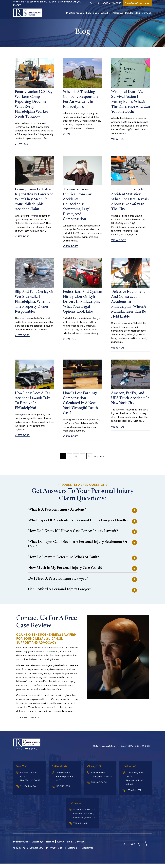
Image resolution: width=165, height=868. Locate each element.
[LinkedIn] (140, 849)
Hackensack (131, 772)
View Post (23, 145)
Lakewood (76, 809)
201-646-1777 (134, 796)
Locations (92, 13)
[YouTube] (147, 850)
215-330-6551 (63, 792)
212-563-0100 (28, 792)
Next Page (99, 461)
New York (23, 772)
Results (129, 13)
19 (89, 461)
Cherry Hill (95, 772)
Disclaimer (87, 852)
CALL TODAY (136, 751)
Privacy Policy (56, 852)
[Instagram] (126, 849)
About (105, 13)
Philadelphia (61, 772)
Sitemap (72, 852)
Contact (146, 13)
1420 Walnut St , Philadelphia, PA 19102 (64, 782)
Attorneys (118, 13)
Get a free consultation (29, 723)
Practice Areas (74, 13)
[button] (84, 13)
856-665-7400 (99, 788)
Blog (137, 13)
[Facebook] (133, 849)
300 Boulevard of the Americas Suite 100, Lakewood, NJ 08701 (84, 819)
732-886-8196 (81, 829)
